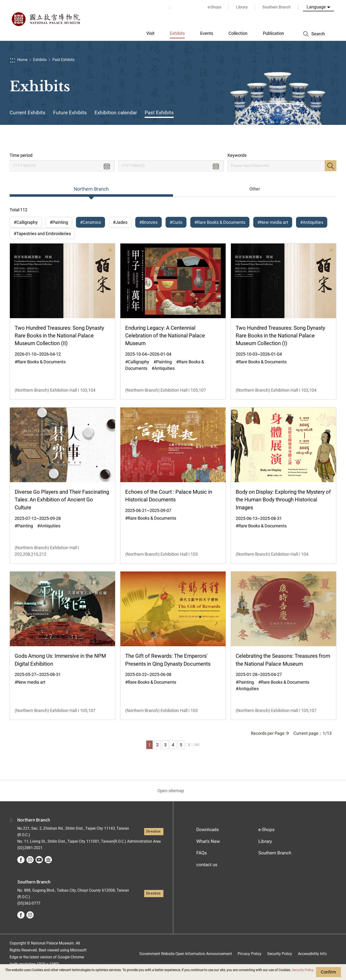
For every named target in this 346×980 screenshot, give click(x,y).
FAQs (202, 860)
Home (22, 60)
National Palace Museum (46, 19)
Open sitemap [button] (171, 797)
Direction (153, 838)
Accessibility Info (312, 960)
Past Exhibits (63, 60)
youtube (39, 866)
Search (331, 166)
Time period (21, 155)
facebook (21, 866)
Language (316, 7)
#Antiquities (312, 222)
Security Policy (303, 970)
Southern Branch (275, 860)
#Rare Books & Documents (220, 222)
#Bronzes (148, 222)
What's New (208, 848)
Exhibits (40, 60)
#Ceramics (90, 222)
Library (265, 848)
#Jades (120, 222)
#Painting (59, 222)
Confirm (328, 972)
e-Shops (266, 836)
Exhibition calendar (116, 113)
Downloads (208, 836)
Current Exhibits (28, 113)
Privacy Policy (250, 960)
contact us (207, 871)
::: (170, 7)
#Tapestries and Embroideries (42, 237)
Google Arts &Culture (48, 866)
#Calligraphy (26, 222)
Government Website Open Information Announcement (186, 960)
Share (289, 139)
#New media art (273, 222)
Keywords (237, 155)
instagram (30, 866)
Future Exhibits (70, 113)
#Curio (176, 222)
